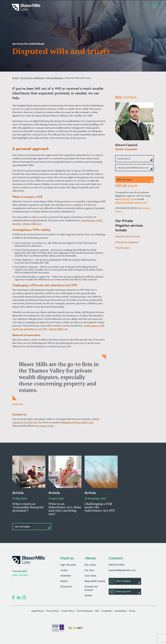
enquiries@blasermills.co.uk (122, 570)
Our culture (90, 565)
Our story (89, 570)
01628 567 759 (34, 422)
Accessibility (120, 611)
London (64, 570)
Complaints (107, 611)
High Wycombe (68, 565)
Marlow (64, 581)
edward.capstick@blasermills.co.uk (133, 168)
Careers (88, 595)
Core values (90, 576)
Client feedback (120, 581)
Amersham (66, 576)
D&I (97, 611)
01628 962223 (124, 159)
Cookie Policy (68, 611)
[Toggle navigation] (155, 6)
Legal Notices (37, 611)
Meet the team (124, 180)
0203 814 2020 (117, 565)
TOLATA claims (123, 248)
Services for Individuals (32, 78)
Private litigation (55, 78)
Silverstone (66, 586)
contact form (46, 426)
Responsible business (95, 581)
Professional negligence (127, 242)
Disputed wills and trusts (128, 236)
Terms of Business (84, 611)
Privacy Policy (53, 611)
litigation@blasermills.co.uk (77, 422)
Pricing (132, 611)
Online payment (120, 592)
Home (15, 78)
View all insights (22, 526)
